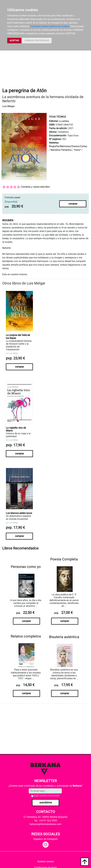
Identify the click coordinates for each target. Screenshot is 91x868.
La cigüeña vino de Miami (16, 429)
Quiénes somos (45, 861)
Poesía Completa (64, 559)
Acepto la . (47, 796)
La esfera (64, 121)
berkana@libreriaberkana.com (45, 824)
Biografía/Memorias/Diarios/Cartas (68, 146)
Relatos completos (26, 636)
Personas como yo (26, 567)
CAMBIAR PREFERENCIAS (37, 40)
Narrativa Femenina (61, 150)
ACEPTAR (14, 40)
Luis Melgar (8, 106)
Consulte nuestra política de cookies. (50, 26)
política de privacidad (51, 796)
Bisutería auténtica (64, 637)
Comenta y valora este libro (35, 187)
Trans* (77, 150)
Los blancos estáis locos (19, 513)
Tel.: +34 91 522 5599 (45, 821)
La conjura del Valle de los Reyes (18, 337)
